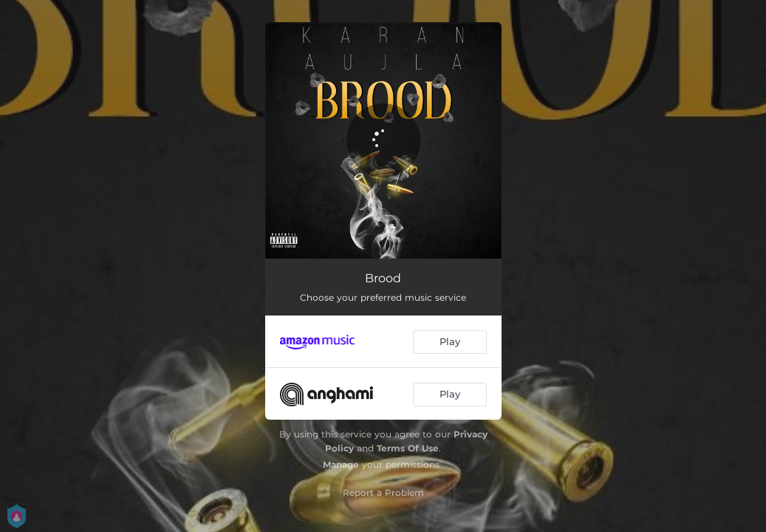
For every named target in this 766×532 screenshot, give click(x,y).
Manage (341, 464)
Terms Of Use (408, 448)
